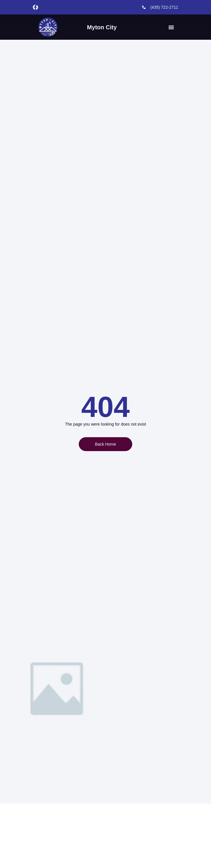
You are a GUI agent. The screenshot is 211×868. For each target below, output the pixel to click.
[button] (171, 27)
